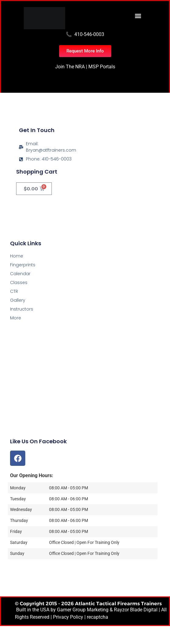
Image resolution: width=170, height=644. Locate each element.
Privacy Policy (68, 617)
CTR (14, 291)
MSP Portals (102, 67)
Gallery (18, 300)
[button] (138, 16)
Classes (19, 282)
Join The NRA (70, 67)
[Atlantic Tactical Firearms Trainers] (85, 395)
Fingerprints (23, 265)
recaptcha (97, 617)
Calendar (20, 274)
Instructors (22, 309)
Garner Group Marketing (83, 610)
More (16, 318)
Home (17, 256)
